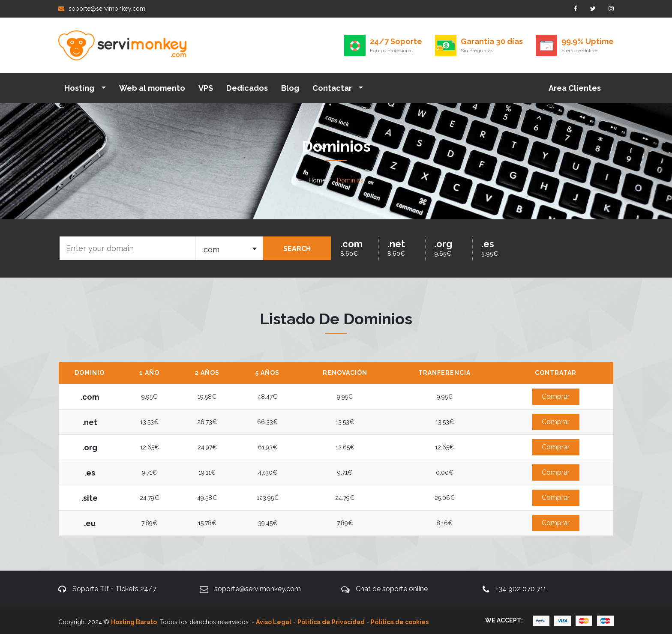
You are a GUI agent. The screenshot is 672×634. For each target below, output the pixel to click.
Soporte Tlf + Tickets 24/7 (114, 589)
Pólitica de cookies (400, 622)
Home (317, 180)
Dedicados (247, 88)
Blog (290, 88)
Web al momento (152, 88)
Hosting (80, 88)
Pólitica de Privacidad (331, 622)
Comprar (556, 396)
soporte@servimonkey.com (102, 9)
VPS (206, 88)
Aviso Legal (274, 622)
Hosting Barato (134, 622)
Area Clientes (575, 88)
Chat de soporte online (392, 589)
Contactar (333, 88)
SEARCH (297, 249)
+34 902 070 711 (521, 589)
